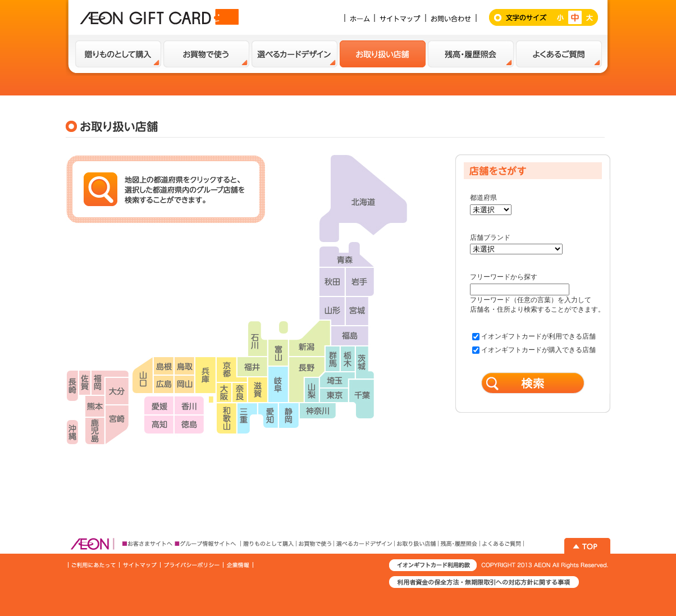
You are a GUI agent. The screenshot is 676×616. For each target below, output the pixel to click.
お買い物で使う (206, 54)
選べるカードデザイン (294, 54)
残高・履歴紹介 (471, 54)
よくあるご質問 (559, 54)
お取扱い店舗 (383, 54)
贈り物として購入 (118, 54)
